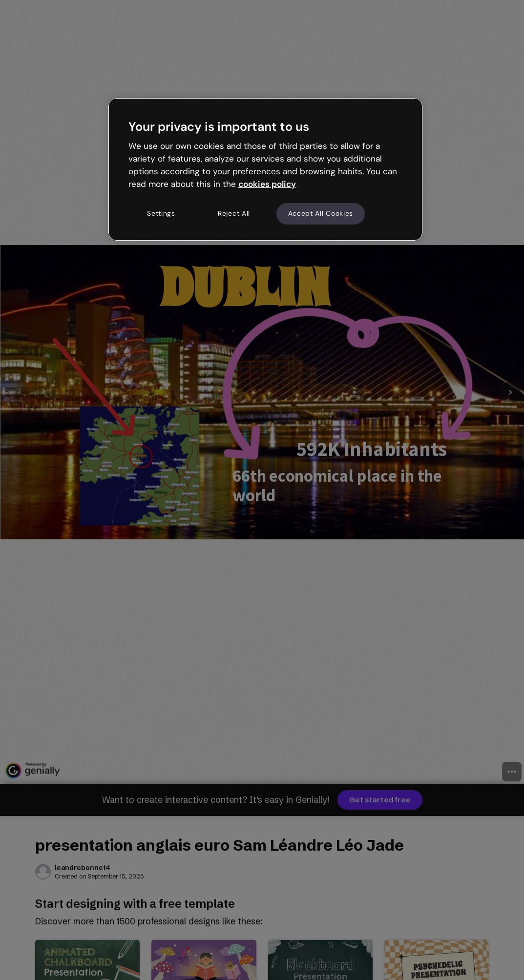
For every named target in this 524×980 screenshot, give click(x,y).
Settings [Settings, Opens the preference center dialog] (161, 213)
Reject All (234, 213)
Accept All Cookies (321, 213)
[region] (266, 169)
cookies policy (267, 184)
